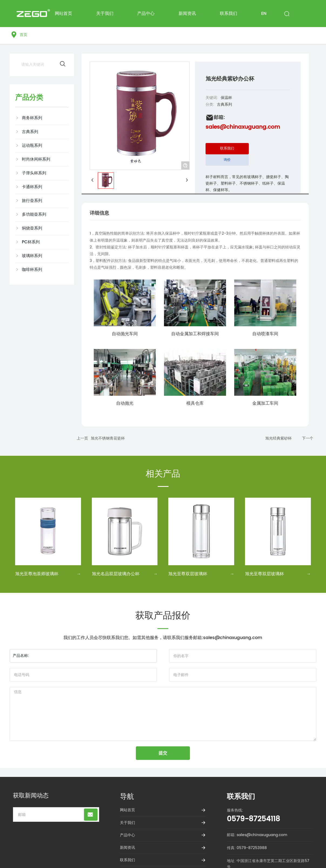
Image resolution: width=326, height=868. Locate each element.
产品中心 (127, 835)
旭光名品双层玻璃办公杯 (116, 574)
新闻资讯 (127, 848)
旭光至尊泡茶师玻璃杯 (37, 574)
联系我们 (127, 860)
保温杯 (226, 98)
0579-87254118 (253, 819)
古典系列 (224, 104)
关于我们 (127, 823)
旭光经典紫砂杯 (278, 438)
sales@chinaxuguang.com (243, 127)
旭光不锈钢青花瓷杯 (108, 438)
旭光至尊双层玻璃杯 (188, 574)
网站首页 (127, 810)
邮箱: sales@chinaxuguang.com (257, 835)
